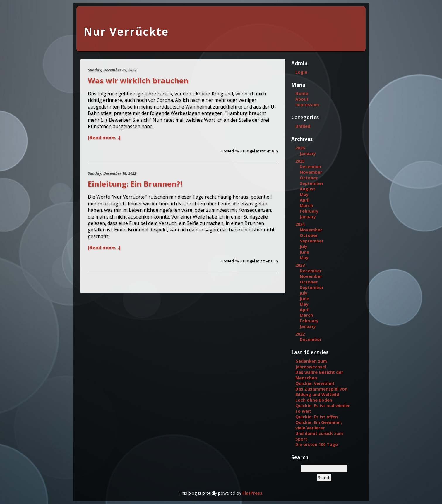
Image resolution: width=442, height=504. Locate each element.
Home (302, 93)
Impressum (307, 105)
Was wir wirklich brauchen (138, 81)
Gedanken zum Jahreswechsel (311, 364)
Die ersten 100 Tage (317, 444)
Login (301, 72)
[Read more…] (104, 137)
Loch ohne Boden (314, 400)
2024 (300, 224)
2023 (300, 265)
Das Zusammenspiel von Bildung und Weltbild (321, 392)
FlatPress (252, 493)
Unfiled (303, 126)
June (304, 252)
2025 (300, 161)
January (308, 153)
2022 (300, 334)
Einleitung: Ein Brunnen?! (135, 184)
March (306, 205)
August (307, 189)
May (304, 194)
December (311, 167)
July (304, 246)
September (312, 183)
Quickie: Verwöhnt (315, 383)
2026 (300, 148)
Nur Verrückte (126, 32)
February (309, 211)
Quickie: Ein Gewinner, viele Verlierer (319, 425)
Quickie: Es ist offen (317, 417)
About (302, 99)
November (311, 172)
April (305, 200)
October (309, 178)
